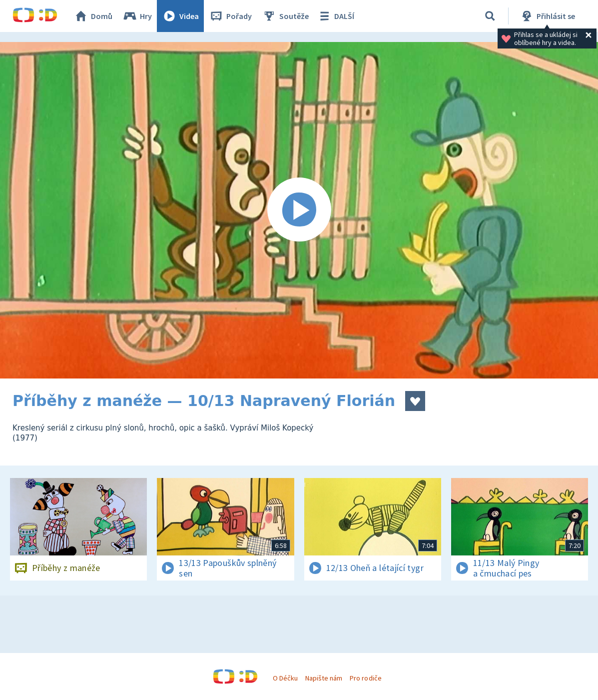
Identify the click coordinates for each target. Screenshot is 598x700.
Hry (137, 16)
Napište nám (324, 678)
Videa (180, 16)
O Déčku (285, 678)
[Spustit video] (299, 210)
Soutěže (285, 16)
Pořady (230, 16)
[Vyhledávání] (490, 16)
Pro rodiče (365, 678)
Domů (93, 16)
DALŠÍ (335, 16)
